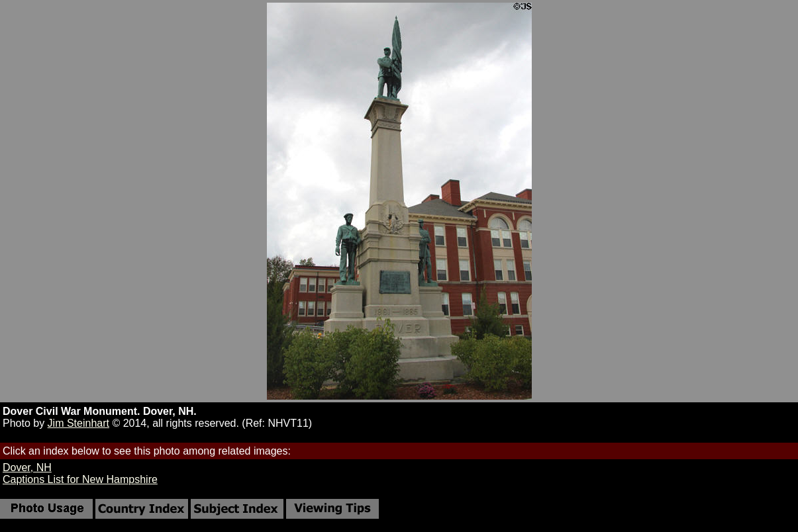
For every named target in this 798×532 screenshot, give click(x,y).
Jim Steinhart (78, 423)
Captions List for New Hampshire (80, 479)
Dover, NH (27, 467)
